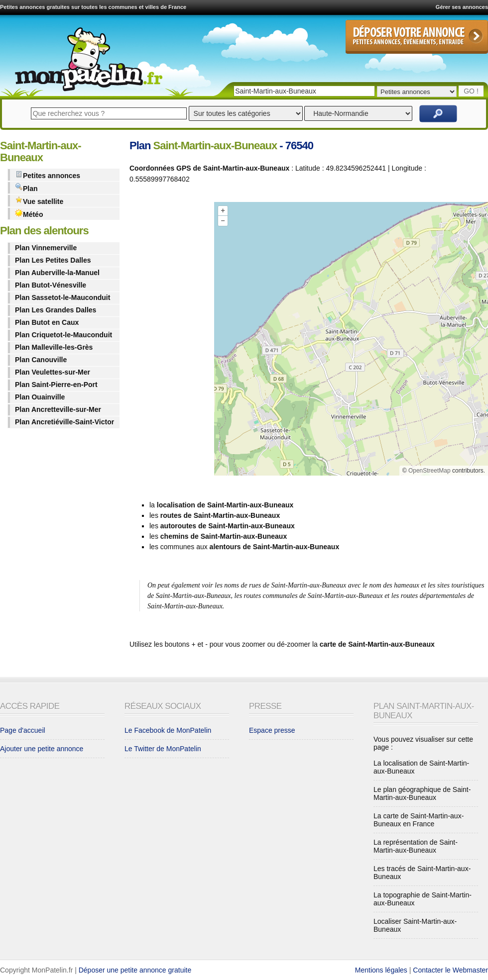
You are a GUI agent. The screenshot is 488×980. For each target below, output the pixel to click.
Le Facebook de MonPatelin (168, 730)
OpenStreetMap (429, 471)
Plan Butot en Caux (47, 322)
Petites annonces (48, 175)
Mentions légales (381, 970)
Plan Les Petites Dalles (53, 260)
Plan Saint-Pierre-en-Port (56, 385)
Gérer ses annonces (462, 7)
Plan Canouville (41, 360)
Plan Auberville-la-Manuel (57, 273)
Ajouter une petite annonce (42, 749)
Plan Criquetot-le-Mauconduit (63, 335)
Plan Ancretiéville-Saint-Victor (64, 422)
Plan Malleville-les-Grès (54, 347)
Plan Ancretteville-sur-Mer (58, 409)
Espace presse (272, 730)
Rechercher (438, 114)
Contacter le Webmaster (450, 970)
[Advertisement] (169, 341)
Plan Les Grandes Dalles (56, 310)
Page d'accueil (23, 730)
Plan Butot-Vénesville (51, 285)
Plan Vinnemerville (46, 248)
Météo (29, 214)
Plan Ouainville (40, 397)
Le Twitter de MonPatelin (163, 749)
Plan (26, 188)
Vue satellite (39, 201)
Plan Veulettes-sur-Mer (53, 372)
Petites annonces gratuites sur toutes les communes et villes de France (93, 7)
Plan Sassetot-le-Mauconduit (62, 297)
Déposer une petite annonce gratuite (135, 970)
